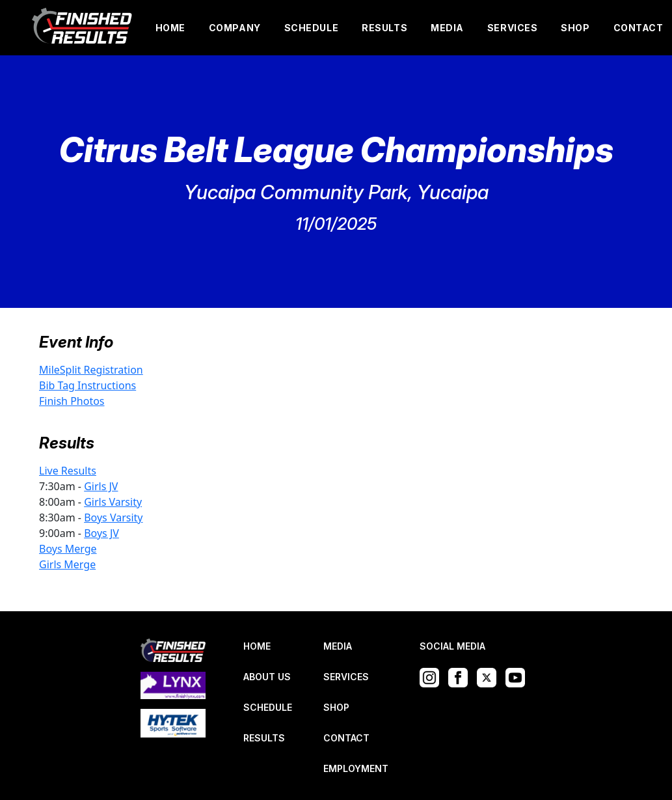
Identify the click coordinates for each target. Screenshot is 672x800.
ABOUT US (267, 677)
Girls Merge (67, 564)
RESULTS (384, 28)
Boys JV (101, 533)
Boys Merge (68, 549)
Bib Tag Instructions (87, 385)
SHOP (575, 28)
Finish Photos (72, 401)
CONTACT (638, 28)
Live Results (68, 471)
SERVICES (512, 28)
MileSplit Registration (91, 370)
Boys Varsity (113, 517)
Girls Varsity (113, 502)
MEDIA (447, 28)
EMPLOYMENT (356, 768)
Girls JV (101, 486)
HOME (170, 28)
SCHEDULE (311, 28)
